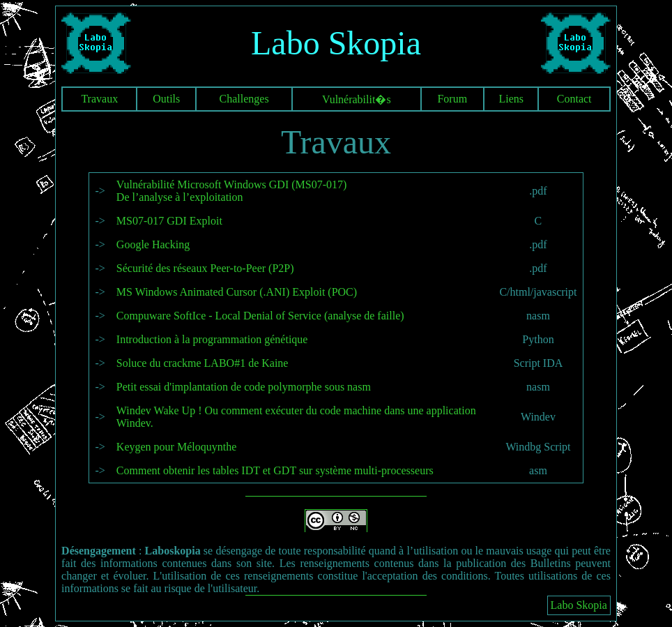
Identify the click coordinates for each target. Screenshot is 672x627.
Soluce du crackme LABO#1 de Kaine (203, 363)
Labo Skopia (579, 605)
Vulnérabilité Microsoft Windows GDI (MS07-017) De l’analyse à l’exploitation (232, 191)
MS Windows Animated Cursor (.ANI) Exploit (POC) (237, 292)
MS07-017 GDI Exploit (169, 221)
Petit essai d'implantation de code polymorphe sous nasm (244, 387)
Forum (452, 99)
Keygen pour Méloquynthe (176, 447)
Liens (511, 99)
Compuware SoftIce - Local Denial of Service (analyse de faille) (260, 316)
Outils (166, 99)
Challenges (244, 99)
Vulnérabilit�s (357, 99)
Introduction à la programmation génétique (212, 339)
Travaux (99, 99)
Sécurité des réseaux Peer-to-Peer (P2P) (205, 268)
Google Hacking (153, 244)
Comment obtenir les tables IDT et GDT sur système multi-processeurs (275, 470)
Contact (574, 99)
